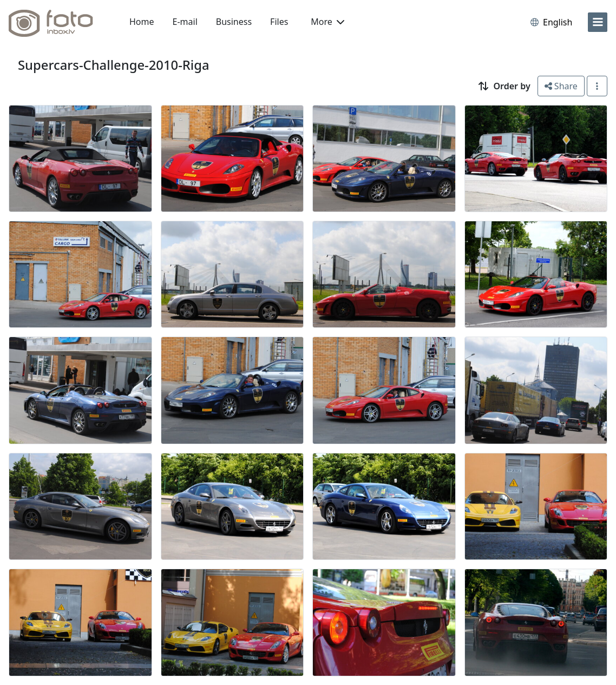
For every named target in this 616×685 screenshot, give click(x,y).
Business (234, 22)
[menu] (598, 22)
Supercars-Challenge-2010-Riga (114, 65)
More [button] (327, 22)
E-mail (185, 22)
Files (279, 22)
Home (142, 22)
